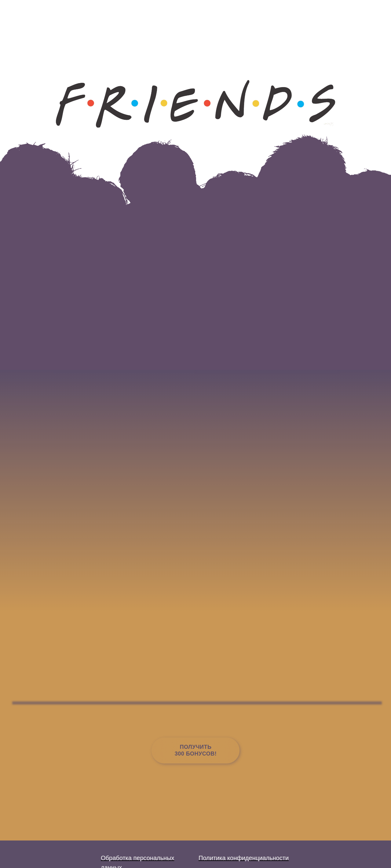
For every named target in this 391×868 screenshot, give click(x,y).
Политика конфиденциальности (244, 858)
